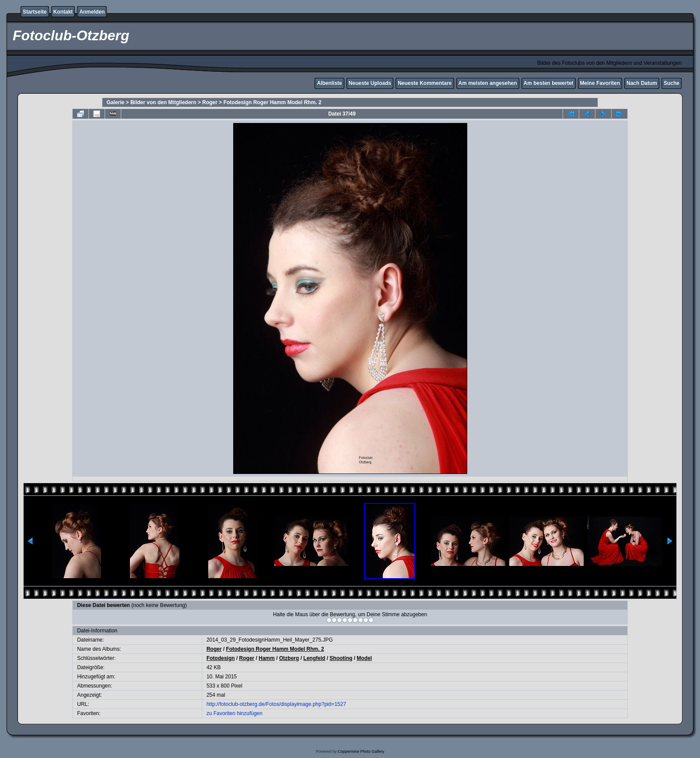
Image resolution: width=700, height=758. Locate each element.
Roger (210, 102)
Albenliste (329, 83)
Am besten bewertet (549, 83)
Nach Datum (642, 83)
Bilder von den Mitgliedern (163, 102)
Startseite (35, 12)
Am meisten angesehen (488, 83)
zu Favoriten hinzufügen (234, 713)
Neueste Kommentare (425, 83)
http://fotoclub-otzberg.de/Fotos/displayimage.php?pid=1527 (276, 704)
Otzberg (289, 658)
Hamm (267, 658)
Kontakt (63, 12)
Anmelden (92, 12)
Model (364, 658)
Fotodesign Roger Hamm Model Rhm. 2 (273, 102)
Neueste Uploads (370, 83)
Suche (672, 83)
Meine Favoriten (600, 83)
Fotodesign (221, 658)
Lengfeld (314, 658)
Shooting (341, 658)
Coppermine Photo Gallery (361, 751)
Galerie (116, 102)
